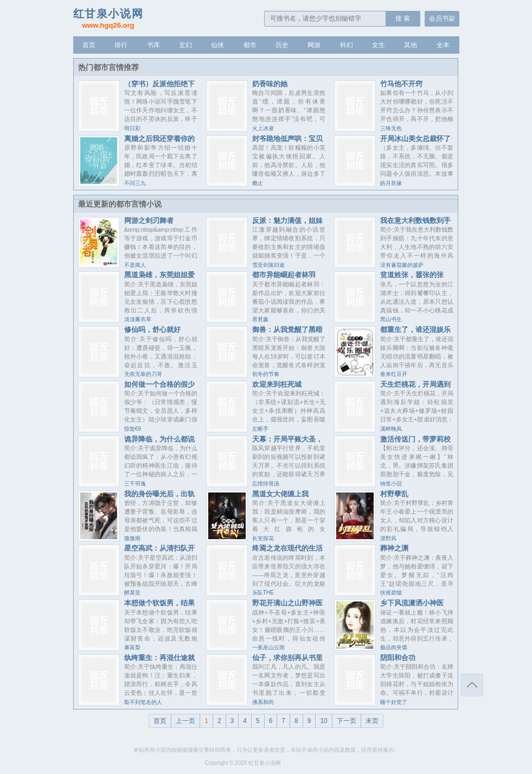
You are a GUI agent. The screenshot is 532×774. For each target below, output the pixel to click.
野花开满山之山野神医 (287, 603)
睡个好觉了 (394, 702)
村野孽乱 (394, 494)
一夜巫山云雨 (268, 647)
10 (323, 721)
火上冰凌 (263, 128)
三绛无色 (391, 128)
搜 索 (403, 18)
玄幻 (185, 45)
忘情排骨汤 (266, 484)
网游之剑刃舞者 (149, 220)
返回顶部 (472, 685)
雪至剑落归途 (268, 265)
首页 (89, 45)
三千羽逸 (135, 484)
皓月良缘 (391, 183)
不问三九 (135, 183)
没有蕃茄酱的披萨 (402, 265)
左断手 (260, 429)
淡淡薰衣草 (138, 319)
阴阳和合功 (398, 658)
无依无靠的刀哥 (143, 374)
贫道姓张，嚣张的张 (412, 275)
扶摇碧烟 (391, 593)
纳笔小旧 (391, 484)
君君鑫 (260, 319)
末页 (372, 721)
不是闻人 (135, 265)
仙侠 (217, 45)
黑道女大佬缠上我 (280, 494)
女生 (379, 45)
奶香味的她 (270, 84)
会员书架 (442, 18)
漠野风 (388, 538)
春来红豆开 (394, 374)
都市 (250, 45)
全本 (443, 45)
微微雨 (132, 538)
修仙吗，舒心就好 (152, 330)
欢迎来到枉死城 (277, 384)
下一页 (347, 721)
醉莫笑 (132, 593)
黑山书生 (391, 319)
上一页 (185, 721)
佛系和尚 (263, 702)
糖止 (258, 183)
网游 (314, 45)
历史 (282, 45)
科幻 (347, 45)
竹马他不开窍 (401, 84)
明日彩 (132, 128)
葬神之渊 (394, 548)
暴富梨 (132, 647)
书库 (153, 45)
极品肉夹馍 (394, 647)
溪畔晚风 (391, 429)
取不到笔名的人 (143, 702)
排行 (121, 45)
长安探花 (263, 538)
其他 (411, 45)
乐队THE (263, 593)
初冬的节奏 (266, 374)
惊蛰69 (133, 429)
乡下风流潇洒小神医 (412, 603)
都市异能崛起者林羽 (284, 275)
